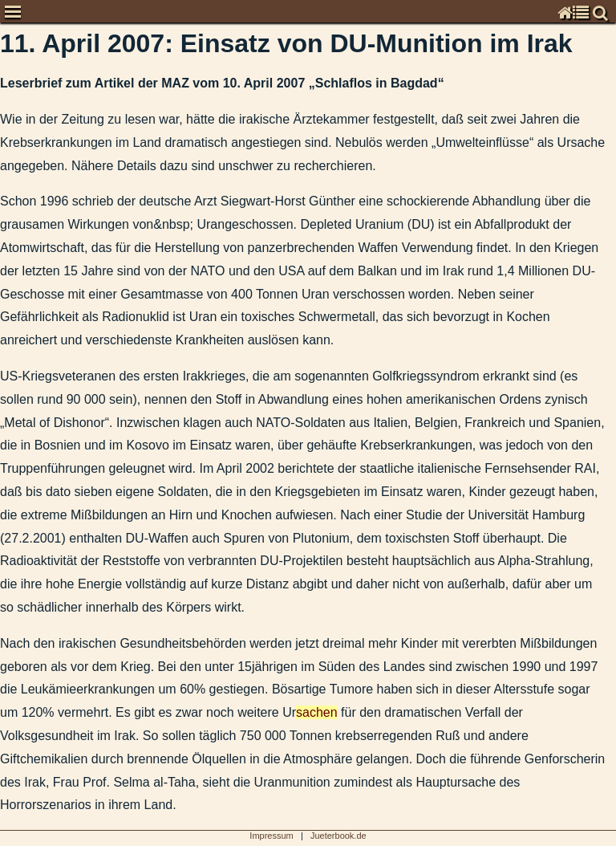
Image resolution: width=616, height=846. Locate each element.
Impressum (271, 836)
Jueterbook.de (338, 836)
